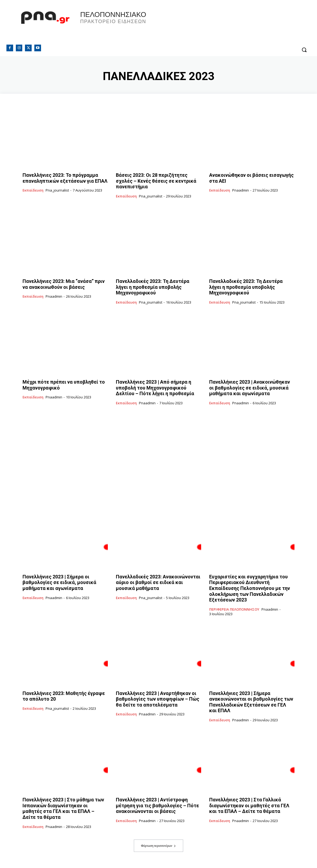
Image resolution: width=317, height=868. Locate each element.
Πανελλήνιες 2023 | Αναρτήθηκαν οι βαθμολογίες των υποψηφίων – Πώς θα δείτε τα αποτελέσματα (158, 699)
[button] (304, 50)
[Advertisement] (158, 456)
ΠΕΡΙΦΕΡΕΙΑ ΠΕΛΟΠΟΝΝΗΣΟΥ (234, 610)
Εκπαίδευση (33, 190)
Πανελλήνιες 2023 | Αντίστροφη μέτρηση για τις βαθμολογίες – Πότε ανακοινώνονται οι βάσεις (157, 805)
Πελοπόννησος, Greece (233, 26)
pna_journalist (57, 190)
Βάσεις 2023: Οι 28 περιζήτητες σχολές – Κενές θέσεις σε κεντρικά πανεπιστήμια (156, 181)
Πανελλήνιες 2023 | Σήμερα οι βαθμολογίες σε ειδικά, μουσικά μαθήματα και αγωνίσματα (59, 582)
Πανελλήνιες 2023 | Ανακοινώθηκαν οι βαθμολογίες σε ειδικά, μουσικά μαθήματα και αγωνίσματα (250, 388)
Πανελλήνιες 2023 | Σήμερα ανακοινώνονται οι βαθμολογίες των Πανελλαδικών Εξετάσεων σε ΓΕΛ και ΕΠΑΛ (251, 702)
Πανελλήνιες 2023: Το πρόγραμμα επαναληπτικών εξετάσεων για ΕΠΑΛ (65, 178)
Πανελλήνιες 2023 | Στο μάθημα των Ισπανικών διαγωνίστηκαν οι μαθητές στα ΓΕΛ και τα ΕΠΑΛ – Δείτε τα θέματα (63, 808)
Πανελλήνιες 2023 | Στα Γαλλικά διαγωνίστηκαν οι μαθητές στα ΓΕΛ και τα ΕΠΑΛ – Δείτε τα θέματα (249, 805)
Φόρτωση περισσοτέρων (159, 846)
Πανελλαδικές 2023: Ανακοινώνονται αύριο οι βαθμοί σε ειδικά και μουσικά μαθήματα (158, 582)
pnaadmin (241, 190)
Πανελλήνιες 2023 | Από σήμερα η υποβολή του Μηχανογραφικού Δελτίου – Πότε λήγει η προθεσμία (155, 388)
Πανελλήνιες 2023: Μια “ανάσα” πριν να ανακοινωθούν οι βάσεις (64, 284)
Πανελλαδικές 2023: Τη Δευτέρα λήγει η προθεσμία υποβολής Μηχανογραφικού (153, 287)
